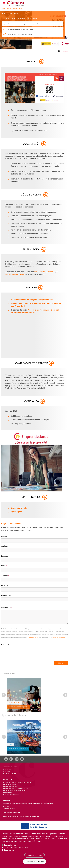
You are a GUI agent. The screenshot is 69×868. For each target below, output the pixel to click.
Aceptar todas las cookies (34, 861)
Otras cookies (9, 850)
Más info (37, 841)
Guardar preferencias (35, 855)
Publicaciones (8, 793)
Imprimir (65, 51)
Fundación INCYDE (10, 774)
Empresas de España (10, 786)
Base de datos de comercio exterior (15, 791)
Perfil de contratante (10, 784)
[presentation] (18, 650)
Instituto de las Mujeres (14, 274)
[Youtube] (22, 759)
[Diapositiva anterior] (4, 695)
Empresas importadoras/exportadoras (16, 788)
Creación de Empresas (14, 9)
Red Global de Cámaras (11, 795)
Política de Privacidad (58, 638)
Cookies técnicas (10, 845)
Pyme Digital (16, 512)
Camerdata (7, 772)
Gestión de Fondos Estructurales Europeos (17, 782)
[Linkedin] (11, 759)
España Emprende (19, 508)
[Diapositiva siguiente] (65, 695)
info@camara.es (33, 638)
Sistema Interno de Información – (21, 816)
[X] (6, 759)
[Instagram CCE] (17, 759)
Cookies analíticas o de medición (16, 847)
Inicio (3, 9)
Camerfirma (7, 770)
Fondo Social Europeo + (44, 272)
